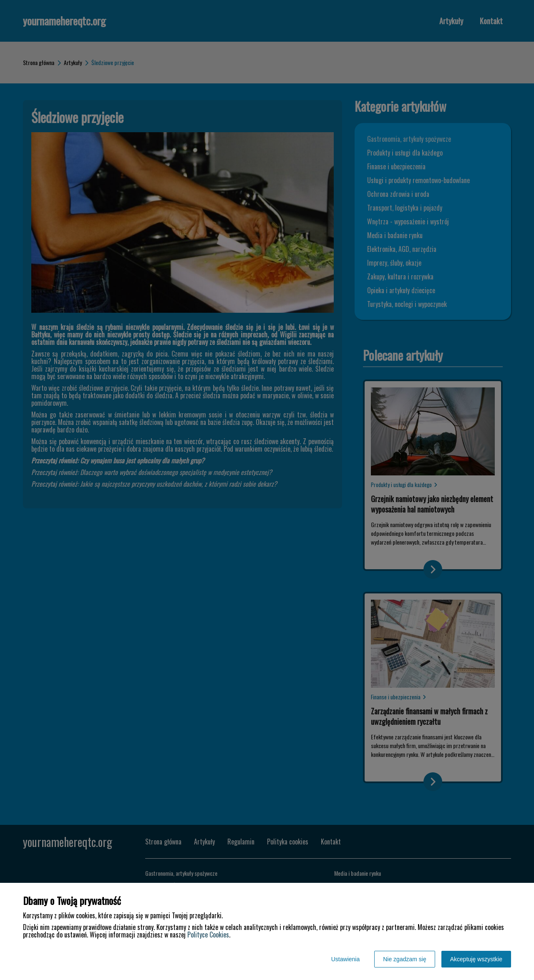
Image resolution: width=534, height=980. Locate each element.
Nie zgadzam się (405, 959)
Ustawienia (345, 959)
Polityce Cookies (208, 935)
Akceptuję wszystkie (476, 959)
